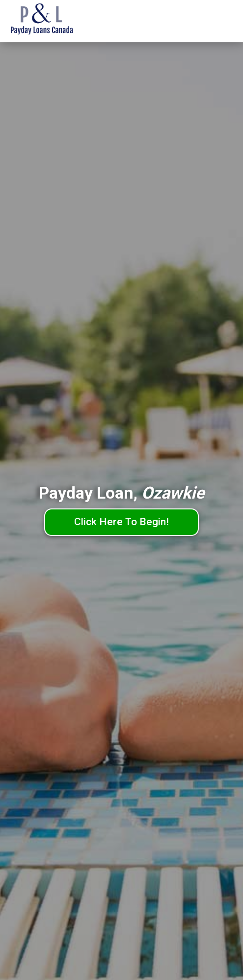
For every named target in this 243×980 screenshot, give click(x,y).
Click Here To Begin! (121, 522)
